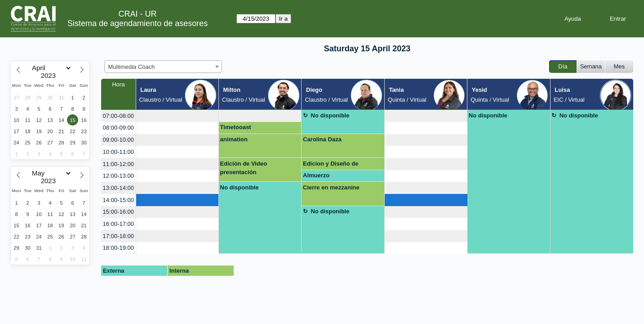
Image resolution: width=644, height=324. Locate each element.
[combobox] (163, 67)
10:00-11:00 (118, 152)
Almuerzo (316, 175)
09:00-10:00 (118, 140)
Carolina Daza (322, 139)
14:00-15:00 (118, 200)
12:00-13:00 (118, 176)
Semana (591, 66)
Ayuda (573, 19)
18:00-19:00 (118, 248)
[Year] (50, 76)
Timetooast (236, 127)
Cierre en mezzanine (331, 187)
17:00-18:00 (118, 236)
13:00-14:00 (118, 188)
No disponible (330, 115)
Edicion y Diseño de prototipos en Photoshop (338, 165)
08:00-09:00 (118, 128)
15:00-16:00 (118, 212)
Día (563, 66)
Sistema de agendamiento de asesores (138, 23)
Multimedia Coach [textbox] (132, 67)
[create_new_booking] (177, 116)
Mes (620, 66)
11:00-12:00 (118, 164)
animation (234, 139)
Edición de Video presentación (244, 168)
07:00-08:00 (118, 116)
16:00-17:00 (118, 224)
